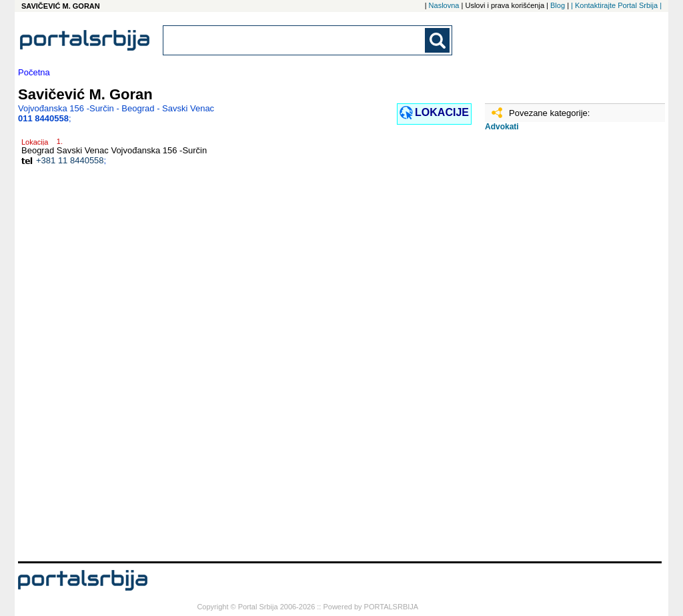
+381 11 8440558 (70, 160)
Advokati (502, 127)
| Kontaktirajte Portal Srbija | (616, 5)
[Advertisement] (552, 351)
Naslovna (444, 5)
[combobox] (295, 40)
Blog (558, 5)
